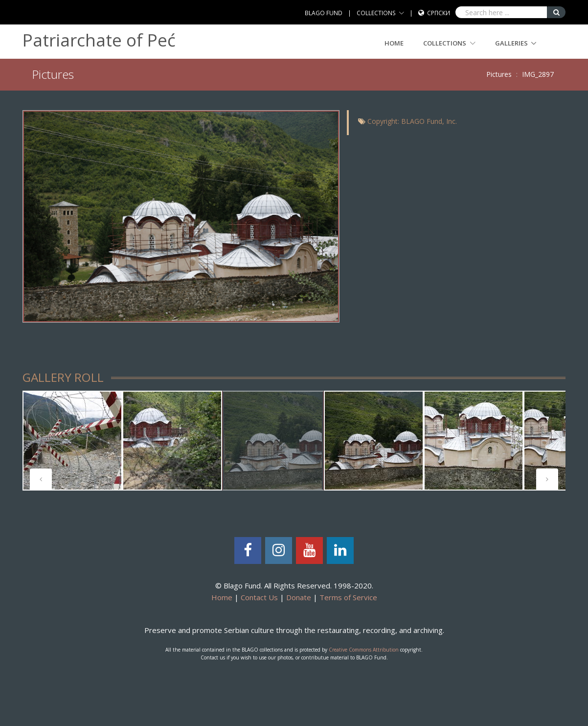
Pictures (499, 74)
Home (394, 43)
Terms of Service (348, 597)
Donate (299, 597)
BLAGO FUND (324, 13)
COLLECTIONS (376, 13)
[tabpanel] (72, 441)
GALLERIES (511, 43)
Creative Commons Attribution (364, 650)
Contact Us (259, 597)
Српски (439, 13)
